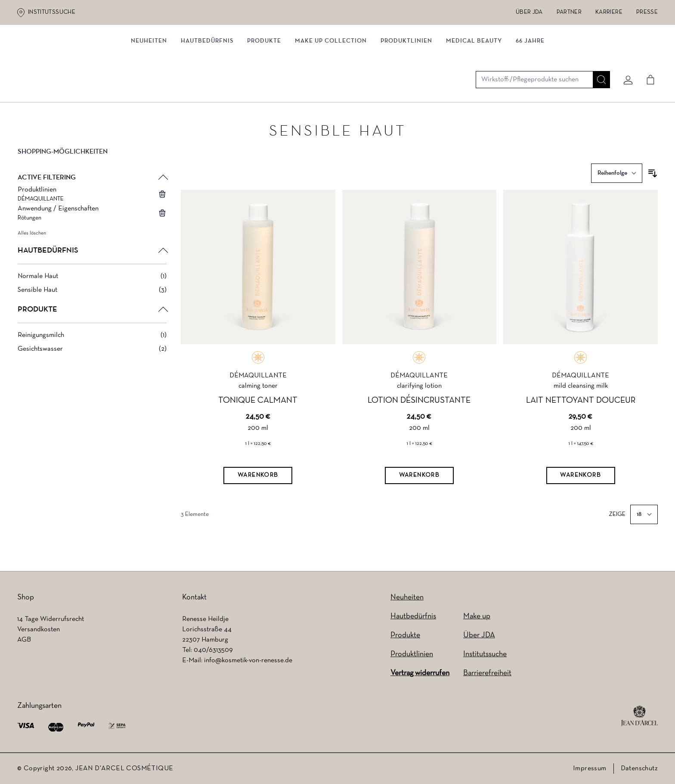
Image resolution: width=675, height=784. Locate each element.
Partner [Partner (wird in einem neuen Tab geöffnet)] (569, 12)
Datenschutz (639, 769)
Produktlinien (406, 89)
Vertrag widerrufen (420, 673)
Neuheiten (407, 597)
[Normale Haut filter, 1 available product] (92, 278)
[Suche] (598, 55)
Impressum (590, 769)
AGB (24, 640)
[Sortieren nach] (617, 175)
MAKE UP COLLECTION (331, 89)
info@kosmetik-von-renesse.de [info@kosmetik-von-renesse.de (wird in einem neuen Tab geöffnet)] (248, 661)
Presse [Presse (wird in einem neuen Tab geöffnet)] (647, 12)
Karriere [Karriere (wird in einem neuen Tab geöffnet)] (609, 12)
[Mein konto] (625, 55)
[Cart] (647, 55)
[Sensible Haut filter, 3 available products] (92, 292)
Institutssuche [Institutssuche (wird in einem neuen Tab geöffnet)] (52, 12)
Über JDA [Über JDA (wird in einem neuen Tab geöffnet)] (529, 12)
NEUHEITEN (149, 89)
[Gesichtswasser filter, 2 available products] (92, 351)
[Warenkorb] (258, 478)
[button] (92, 161)
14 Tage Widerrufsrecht (51, 619)
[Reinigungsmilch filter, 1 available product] (92, 337)
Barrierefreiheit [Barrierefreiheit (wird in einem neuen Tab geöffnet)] (487, 673)
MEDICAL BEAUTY (474, 89)
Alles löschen (32, 235)
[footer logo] (639, 716)
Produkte (264, 89)
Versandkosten (39, 630)
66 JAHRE (530, 89)
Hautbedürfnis (207, 89)
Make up (477, 616)
